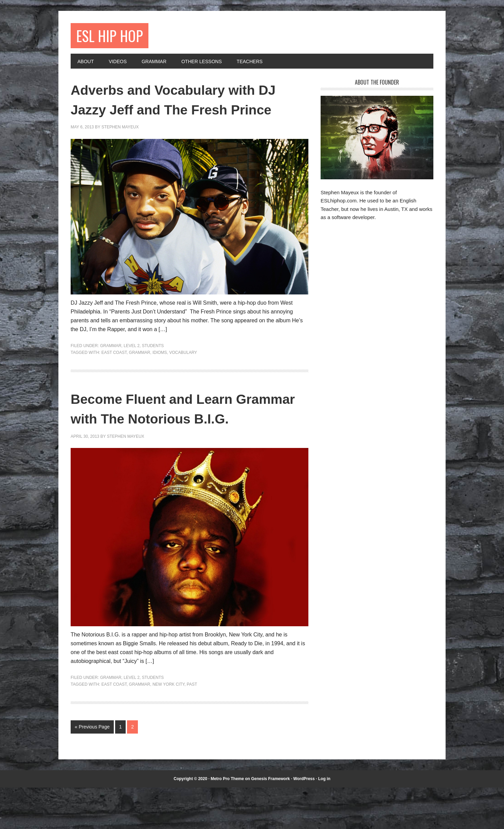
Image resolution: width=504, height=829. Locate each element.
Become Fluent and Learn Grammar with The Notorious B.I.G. (183, 439)
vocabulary (183, 374)
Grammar (111, 367)
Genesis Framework (270, 820)
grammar (140, 374)
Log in (324, 820)
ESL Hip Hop (113, 37)
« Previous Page (92, 768)
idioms (160, 374)
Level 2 (132, 367)
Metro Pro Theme (227, 820)
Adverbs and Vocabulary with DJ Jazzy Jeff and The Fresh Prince (184, 111)
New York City (168, 725)
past (192, 725)
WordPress (304, 820)
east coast (114, 374)
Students (153, 367)
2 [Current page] (132, 768)
